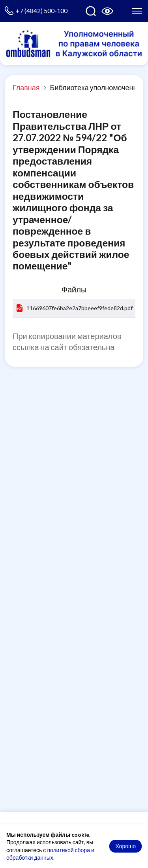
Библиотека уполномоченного (99, 87)
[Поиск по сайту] (91, 11)
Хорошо (126, 846)
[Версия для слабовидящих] (107, 11)
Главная (26, 87)
